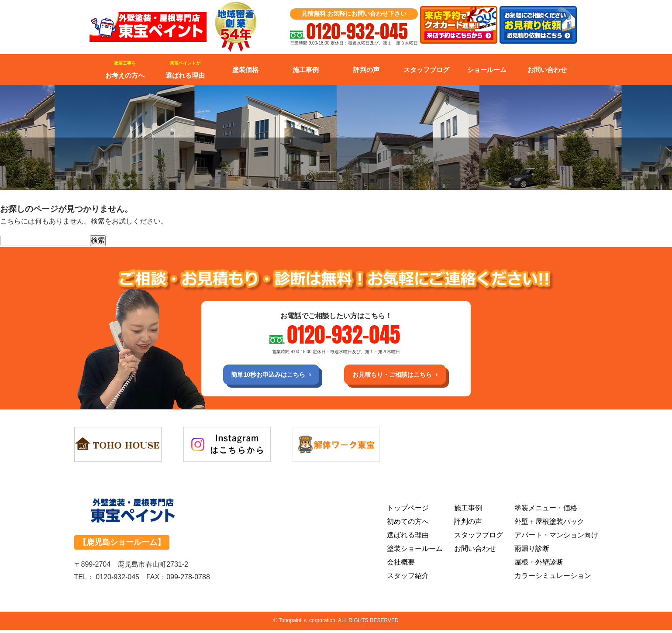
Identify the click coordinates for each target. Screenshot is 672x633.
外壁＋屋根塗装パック (549, 525)
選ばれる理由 (185, 70)
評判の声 (366, 70)
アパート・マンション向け (556, 538)
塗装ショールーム (415, 552)
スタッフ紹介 (408, 579)
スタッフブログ (426, 70)
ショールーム (487, 70)
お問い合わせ (547, 70)
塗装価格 (245, 70)
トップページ (408, 511)
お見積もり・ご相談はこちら (400, 376)
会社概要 (401, 565)
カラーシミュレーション (553, 579)
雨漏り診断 (532, 552)
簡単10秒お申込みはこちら (260, 376)
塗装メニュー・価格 (546, 511)
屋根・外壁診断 (539, 565)
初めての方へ (408, 525)
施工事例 (306, 70)
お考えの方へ (125, 70)
